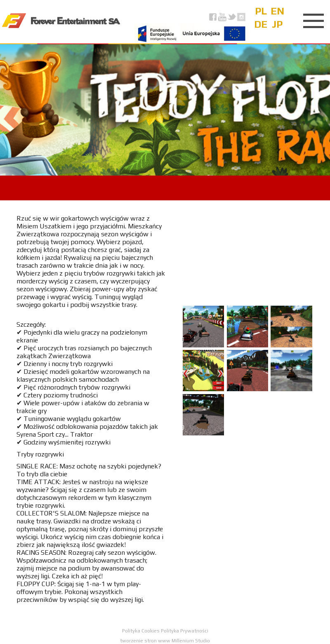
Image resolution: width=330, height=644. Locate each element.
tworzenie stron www (145, 641)
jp (277, 24)
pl (261, 11)
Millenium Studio (191, 641)
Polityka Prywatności (185, 631)
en (277, 11)
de (261, 24)
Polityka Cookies (141, 631)
